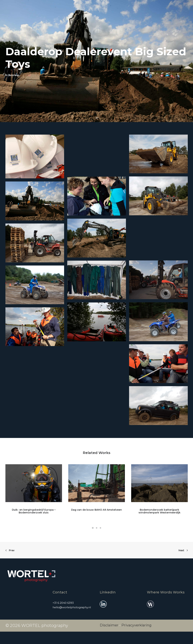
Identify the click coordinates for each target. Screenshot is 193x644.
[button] (35, 156)
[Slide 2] (97, 528)
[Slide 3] (100, 528)
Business (14, 75)
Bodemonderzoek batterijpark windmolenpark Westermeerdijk (159, 511)
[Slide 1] (93, 528)
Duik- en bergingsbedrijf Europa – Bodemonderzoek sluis (34, 511)
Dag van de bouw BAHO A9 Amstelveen (96, 510)
